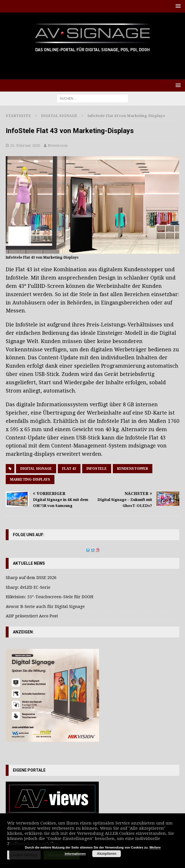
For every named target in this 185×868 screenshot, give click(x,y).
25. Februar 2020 (25, 145)
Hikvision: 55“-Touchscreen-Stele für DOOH (50, 597)
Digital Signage (36, 469)
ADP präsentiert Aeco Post (32, 616)
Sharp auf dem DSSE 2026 (31, 578)
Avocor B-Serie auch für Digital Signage (45, 607)
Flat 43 (69, 469)
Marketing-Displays (30, 479)
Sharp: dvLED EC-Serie (28, 587)
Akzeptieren (107, 854)
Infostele (97, 469)
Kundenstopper (133, 469)
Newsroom (58, 145)
